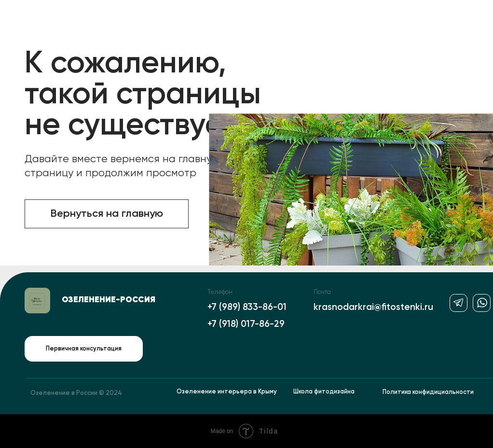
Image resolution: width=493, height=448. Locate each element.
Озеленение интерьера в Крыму (227, 392)
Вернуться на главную (107, 214)
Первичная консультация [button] (84, 349)
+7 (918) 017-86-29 (246, 324)
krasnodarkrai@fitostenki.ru (373, 307)
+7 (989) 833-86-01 (247, 307)
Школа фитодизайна (324, 392)
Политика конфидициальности (428, 392)
